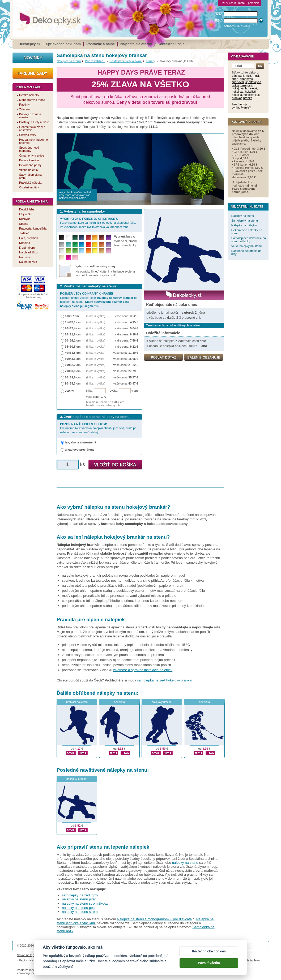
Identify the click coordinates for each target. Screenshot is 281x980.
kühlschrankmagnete (109, 960)
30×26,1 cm (73, 340)
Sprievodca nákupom (63, 44)
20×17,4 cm (73, 328)
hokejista (119, 702)
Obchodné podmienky (108, 955)
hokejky (248, 95)
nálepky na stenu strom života (85, 903)
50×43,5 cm (73, 359)
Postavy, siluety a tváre (125, 61)
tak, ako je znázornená (80, 442)
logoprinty (131, 960)
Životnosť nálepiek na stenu (60, 955)
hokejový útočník (162, 702)
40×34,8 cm (73, 353)
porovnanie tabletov (248, 960)
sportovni (238, 82)
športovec (246, 79)
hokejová (238, 88)
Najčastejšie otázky (136, 44)
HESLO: (219, 21)
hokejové (251, 88)
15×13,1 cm (73, 322)
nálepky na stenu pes (78, 908)
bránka (248, 98)
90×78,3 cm (73, 383)
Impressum (213, 955)
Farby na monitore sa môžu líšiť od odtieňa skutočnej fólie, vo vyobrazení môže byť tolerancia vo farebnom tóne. (98, 223)
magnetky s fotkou (52, 960)
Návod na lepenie (28, 955)
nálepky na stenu (116, 693)
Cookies (167, 955)
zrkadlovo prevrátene (80, 450)
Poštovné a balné (101, 44)
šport (235, 79)
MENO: (218, 14)
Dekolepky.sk (29, 44)
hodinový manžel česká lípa (214, 960)
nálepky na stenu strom (80, 912)
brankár (237, 98)
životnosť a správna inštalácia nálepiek (143, 670)
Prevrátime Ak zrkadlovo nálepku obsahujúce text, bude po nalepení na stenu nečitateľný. (98, 428)
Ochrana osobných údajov (142, 955)
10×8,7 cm (72, 316)
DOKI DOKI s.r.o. (80, 946)
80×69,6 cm (73, 377)
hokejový (246, 85)
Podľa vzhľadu (95, 61)
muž (248, 76)
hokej (235, 85)
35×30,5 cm (73, 347)
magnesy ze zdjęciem (154, 960)
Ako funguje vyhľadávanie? (241, 106)
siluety (150, 61)
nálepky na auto (27, 960)
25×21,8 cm (73, 334)
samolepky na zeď (182, 960)
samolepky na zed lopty (80, 895)
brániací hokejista (77, 702)
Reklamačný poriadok (189, 955)
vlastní (69, 391)
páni (241, 76)
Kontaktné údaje (171, 44)
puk (257, 95)
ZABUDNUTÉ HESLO (237, 26)
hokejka (237, 95)
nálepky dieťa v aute (79, 960)
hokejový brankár (77, 779)
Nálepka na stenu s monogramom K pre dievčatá (154, 919)
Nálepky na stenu (69, 61)
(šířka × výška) (96, 316)
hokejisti (250, 92)
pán (234, 76)
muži (256, 76)
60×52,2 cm (73, 365)
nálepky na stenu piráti (79, 899)
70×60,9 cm (73, 371)
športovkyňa (253, 82)
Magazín (86, 955)
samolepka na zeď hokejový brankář (165, 680)
